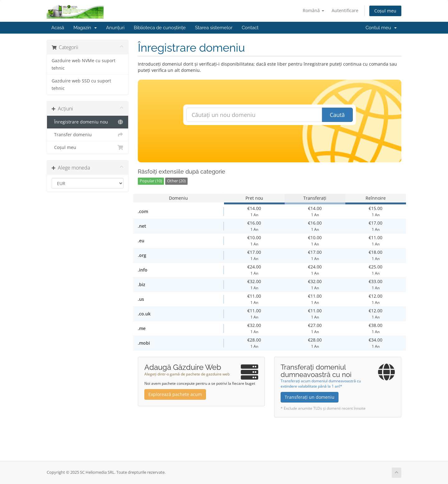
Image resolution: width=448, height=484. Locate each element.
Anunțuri (115, 28)
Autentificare (345, 10)
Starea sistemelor (214, 28)
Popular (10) (151, 181)
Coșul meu (385, 11)
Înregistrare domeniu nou (88, 122)
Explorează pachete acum (175, 394)
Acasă (58, 28)
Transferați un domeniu (310, 397)
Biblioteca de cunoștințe (160, 28)
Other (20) (176, 181)
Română (313, 10)
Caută (337, 115)
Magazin (85, 28)
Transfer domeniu (88, 135)
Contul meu (381, 28)
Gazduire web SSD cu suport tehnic (81, 85)
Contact (250, 28)
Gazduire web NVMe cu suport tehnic (84, 64)
